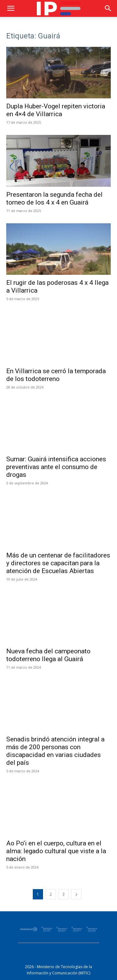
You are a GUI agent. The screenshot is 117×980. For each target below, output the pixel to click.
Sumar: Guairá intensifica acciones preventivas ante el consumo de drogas (56, 467)
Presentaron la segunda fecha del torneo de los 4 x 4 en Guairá (54, 198)
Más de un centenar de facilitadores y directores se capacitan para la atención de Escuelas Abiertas (58, 563)
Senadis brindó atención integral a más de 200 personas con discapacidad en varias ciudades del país (55, 751)
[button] (11, 8)
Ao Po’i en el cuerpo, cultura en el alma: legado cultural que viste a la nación (56, 851)
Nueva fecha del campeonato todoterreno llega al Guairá (48, 655)
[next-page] (76, 894)
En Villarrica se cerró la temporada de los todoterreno (56, 375)
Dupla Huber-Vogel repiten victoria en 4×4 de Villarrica (56, 110)
